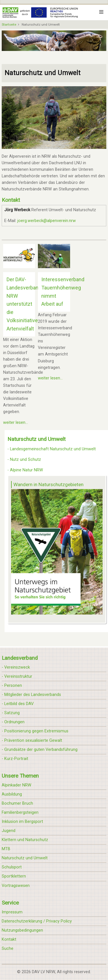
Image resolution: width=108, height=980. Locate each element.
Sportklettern (14, 876)
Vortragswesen (16, 886)
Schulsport (12, 867)
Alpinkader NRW (17, 785)
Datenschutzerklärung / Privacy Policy (37, 921)
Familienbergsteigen (20, 812)
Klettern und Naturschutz (25, 840)
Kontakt (9, 939)
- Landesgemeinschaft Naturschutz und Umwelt (52, 449)
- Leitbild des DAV (18, 704)
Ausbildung (12, 794)
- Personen (12, 686)
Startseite (9, 24)
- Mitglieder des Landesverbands (31, 695)
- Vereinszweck (16, 667)
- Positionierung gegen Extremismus (35, 731)
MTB (6, 849)
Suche (8, 949)
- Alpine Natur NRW (25, 470)
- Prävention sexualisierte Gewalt (32, 740)
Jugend (9, 831)
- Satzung (11, 713)
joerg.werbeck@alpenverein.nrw (47, 221)
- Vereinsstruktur (17, 676)
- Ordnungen (13, 722)
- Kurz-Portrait (15, 759)
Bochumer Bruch (17, 803)
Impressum (12, 912)
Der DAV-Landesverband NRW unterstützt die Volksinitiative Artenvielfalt (24, 304)
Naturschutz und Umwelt (25, 858)
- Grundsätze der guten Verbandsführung (40, 750)
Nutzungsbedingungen (22, 930)
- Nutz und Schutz (24, 460)
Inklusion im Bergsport (22, 822)
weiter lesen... (16, 423)
